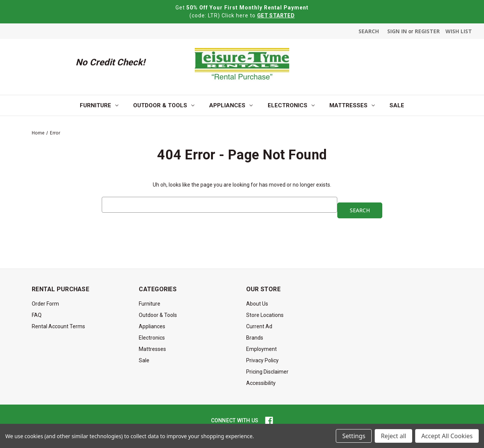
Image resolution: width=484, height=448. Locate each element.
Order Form (45, 304)
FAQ (37, 315)
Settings (354, 436)
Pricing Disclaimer (267, 372)
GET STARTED (276, 15)
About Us (257, 304)
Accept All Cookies (447, 436)
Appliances (231, 105)
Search (369, 31)
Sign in (397, 31)
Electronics (291, 105)
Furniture (99, 105)
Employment (261, 349)
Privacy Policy (262, 360)
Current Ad (259, 326)
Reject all (393, 436)
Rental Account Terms (58, 326)
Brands (255, 338)
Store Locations (265, 315)
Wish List (459, 31)
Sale (397, 105)
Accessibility (261, 383)
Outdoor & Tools (164, 105)
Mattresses (352, 105)
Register (427, 31)
